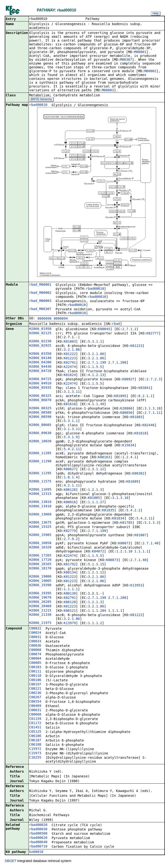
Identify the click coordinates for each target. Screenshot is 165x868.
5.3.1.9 (71, 437)
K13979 (70, 623)
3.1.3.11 (72, 392)
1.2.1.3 (95, 490)
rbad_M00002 (40, 293)
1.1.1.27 (96, 502)
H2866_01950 (40, 329)
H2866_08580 (40, 413)
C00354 (35, 702)
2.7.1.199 (97, 363)
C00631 (35, 710)
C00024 (35, 633)
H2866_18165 (40, 564)
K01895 (120, 396)
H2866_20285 (40, 602)
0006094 (61, 319)
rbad (116, 324)
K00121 (70, 611)
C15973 (35, 753)
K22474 (70, 367)
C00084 (35, 659)
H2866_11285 (40, 453)
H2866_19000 (40, 577)
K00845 (104, 329)
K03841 (145, 388)
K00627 (70, 469)
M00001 (140, 52)
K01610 (70, 404)
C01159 (35, 719)
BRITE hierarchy (41, 100)
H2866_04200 (40, 363)
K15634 (128, 446)
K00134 (70, 573)
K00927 (128, 380)
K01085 (94, 498)
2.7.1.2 (129, 329)
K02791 (70, 363)
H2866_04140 (40, 358)
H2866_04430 (40, 367)
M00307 (126, 60)
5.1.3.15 (96, 565)
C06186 (35, 736)
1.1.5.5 (95, 367)
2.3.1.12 (96, 469)
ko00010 (36, 852)
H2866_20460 (40, 606)
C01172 (35, 723)
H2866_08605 (40, 425)
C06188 (35, 745)
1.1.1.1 (141, 552)
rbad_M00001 (40, 285)
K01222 (70, 354)
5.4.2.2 (133, 511)
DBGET (11, 861)
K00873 (124, 544)
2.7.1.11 (152, 413)
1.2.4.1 (129, 458)
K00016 (70, 502)
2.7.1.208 (117, 363)
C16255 (35, 758)
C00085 (35, 663)
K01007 (140, 535)
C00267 (35, 698)
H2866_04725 (40, 379)
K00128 (70, 490)
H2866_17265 (40, 556)
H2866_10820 (40, 442)
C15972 (35, 749)
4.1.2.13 (96, 375)
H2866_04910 (40, 384)
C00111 (35, 672)
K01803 (70, 342)
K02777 (153, 334)
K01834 (118, 519)
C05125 (35, 732)
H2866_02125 (40, 333)
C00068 (35, 650)
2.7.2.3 (154, 380)
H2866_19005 (40, 581)
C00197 (35, 685)
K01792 (70, 565)
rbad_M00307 (40, 309)
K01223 (136, 346)
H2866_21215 (40, 611)
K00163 (104, 458)
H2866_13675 (40, 523)
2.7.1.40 (151, 544)
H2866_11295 (40, 474)
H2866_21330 (40, 615)
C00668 (35, 715)
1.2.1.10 (124, 552)
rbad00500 (38, 834)
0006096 (44, 319)
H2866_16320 (40, 548)
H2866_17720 (40, 560)
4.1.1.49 (96, 404)
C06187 (35, 741)
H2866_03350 (40, 354)
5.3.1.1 (95, 342)
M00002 (150, 71)
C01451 (35, 728)
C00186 (35, 680)
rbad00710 (38, 847)
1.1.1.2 (95, 623)
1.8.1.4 (71, 478)
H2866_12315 (40, 494)
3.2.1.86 (72, 350)
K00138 (70, 594)
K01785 (126, 523)
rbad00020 (38, 825)
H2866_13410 (40, 507)
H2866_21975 (40, 623)
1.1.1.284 (97, 611)
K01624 (70, 375)
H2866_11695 (40, 490)
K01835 (108, 511)
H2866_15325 (40, 527)
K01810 (140, 434)
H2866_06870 (40, 400)
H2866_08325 (40, 409)
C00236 (35, 693)
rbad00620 (38, 838)
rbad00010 (38, 105)
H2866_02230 (40, 342)
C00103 (35, 667)
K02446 (149, 426)
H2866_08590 (40, 417)
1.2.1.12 (96, 573)
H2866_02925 (40, 346)
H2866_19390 (40, 585)
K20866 (126, 409)
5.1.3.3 (151, 523)
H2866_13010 (40, 502)
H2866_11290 (40, 462)
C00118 (35, 676)
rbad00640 (38, 842)
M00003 (108, 91)
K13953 (136, 586)
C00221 (35, 689)
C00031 (35, 637)
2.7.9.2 (71, 539)
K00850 (126, 413)
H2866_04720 (40, 371)
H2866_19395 (40, 594)
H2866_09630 (40, 433)
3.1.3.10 (152, 409)
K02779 (70, 531)
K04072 (98, 552)
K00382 (139, 474)
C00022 (35, 629)
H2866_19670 (40, 598)
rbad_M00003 (40, 301)
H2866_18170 (40, 569)
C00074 (35, 655)
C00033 (35, 642)
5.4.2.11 (72, 449)
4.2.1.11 (72, 486)
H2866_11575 (40, 482)
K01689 (132, 482)
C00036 (35, 646)
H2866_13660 (40, 515)
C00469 (35, 706)
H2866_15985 (40, 535)
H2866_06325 (40, 396)
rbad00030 (38, 830)
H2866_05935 (40, 388)
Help (156, 13)
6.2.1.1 (145, 396)
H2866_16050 (40, 543)
